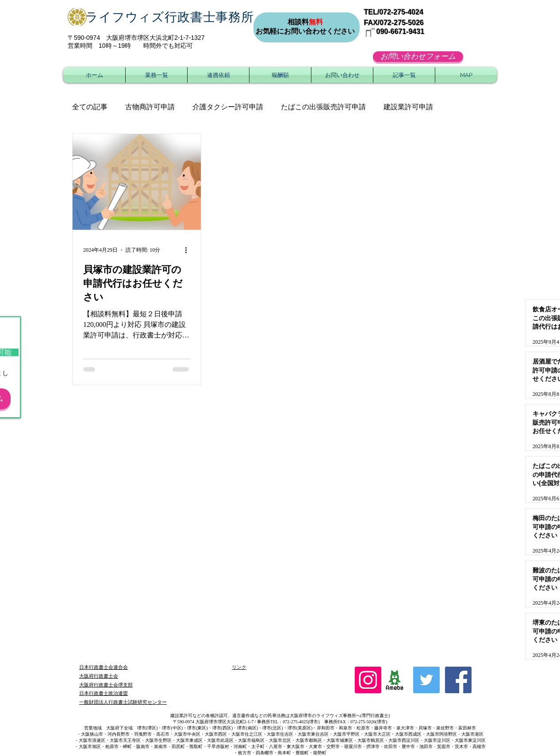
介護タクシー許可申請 (228, 107)
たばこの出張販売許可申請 (323, 107)
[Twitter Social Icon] (426, 680)
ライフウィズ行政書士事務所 (170, 17)
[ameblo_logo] (395, 680)
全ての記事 (90, 107)
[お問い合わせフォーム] (418, 57)
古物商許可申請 (150, 107)
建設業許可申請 (408, 107)
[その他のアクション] (189, 250)
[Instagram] (368, 680)
